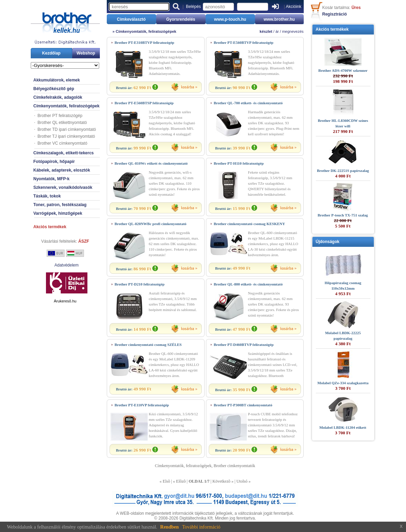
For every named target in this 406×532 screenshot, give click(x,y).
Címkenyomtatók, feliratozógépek (67, 106)
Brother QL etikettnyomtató (62, 123)
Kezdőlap (51, 53)
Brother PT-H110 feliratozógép (239, 163)
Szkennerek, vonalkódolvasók (63, 187)
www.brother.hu (279, 19)
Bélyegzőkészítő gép (54, 89)
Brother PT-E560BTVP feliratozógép (244, 42)
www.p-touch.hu (230, 19)
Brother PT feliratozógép (60, 116)
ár (277, 31)
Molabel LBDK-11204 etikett (343, 427)
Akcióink (294, 7)
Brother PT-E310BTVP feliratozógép (145, 42)
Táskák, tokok (47, 196)
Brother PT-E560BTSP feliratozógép (144, 103)
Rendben (170, 527)
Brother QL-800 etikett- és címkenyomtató (248, 284)
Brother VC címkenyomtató (63, 143)
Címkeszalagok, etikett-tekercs (64, 153)
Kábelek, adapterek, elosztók (62, 170)
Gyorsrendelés (181, 19)
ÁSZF (84, 241)
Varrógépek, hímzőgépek (58, 213)
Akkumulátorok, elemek (57, 80)
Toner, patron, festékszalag (60, 205)
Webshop (86, 53)
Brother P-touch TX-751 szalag (343, 215)
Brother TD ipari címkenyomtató (67, 129)
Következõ (221, 481)
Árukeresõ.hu (65, 301)
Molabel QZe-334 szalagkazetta (343, 383)
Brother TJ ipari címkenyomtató (67, 136)
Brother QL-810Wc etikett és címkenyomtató (151, 163)
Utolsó (242, 481)
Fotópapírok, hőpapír (54, 162)
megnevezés (293, 31)
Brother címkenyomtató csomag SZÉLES (148, 345)
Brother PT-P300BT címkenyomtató (243, 405)
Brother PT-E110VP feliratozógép (142, 405)
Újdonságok (328, 242)
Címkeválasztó (131, 19)
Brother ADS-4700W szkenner (343, 70)
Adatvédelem (66, 265)
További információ (201, 527)
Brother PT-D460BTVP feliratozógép (244, 345)
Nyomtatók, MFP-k (52, 179)
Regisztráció (335, 14)
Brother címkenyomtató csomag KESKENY (249, 224)
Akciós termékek (50, 227)
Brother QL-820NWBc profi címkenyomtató (151, 224)
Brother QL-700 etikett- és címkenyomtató (248, 103)
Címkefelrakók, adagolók (58, 97)
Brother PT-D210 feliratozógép (140, 284)
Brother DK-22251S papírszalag (343, 171)
